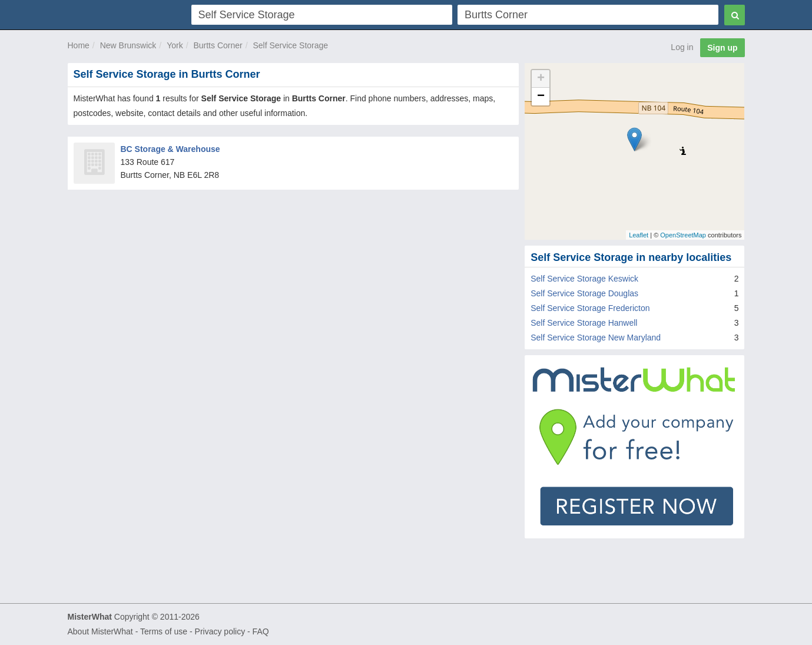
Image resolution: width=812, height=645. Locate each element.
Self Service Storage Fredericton (590, 308)
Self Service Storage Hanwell (584, 323)
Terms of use (164, 631)
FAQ (261, 631)
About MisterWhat (100, 631)
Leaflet (639, 235)
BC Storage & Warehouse (170, 149)
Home (79, 45)
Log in (682, 47)
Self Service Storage (290, 45)
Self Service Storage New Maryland (596, 338)
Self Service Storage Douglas (584, 293)
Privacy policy (220, 631)
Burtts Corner (218, 45)
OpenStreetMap (683, 235)
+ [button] (541, 79)
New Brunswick (128, 45)
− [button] (541, 97)
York (175, 45)
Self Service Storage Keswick (584, 279)
